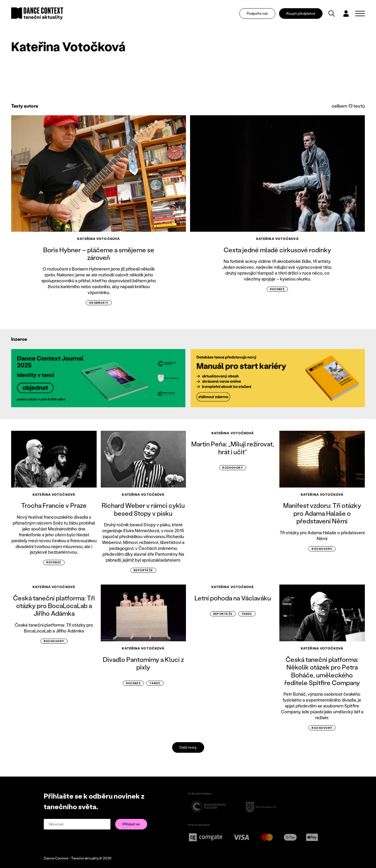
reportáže (143, 570)
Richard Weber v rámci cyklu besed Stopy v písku (143, 509)
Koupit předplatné (301, 13)
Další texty (188, 747)
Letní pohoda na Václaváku (233, 598)
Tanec (155, 683)
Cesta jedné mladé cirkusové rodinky (277, 250)
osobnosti (99, 303)
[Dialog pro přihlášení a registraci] (346, 14)
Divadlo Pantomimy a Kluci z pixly (143, 663)
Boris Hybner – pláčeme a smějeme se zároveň (99, 254)
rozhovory (233, 468)
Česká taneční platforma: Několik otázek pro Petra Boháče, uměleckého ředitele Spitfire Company (322, 671)
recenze (277, 289)
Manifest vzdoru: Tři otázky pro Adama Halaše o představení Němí (322, 513)
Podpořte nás (257, 13)
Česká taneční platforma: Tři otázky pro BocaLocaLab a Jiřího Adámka (54, 606)
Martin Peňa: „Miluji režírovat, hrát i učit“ (233, 448)
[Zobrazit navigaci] (360, 14)
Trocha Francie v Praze (54, 505)
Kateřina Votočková (99, 239)
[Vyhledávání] (332, 14)
